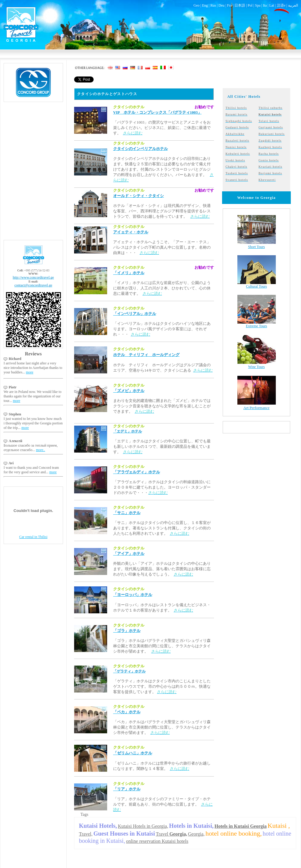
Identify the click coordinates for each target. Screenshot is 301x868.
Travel (171, 834)
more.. (41, 450)
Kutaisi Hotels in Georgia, (143, 826)
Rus (213, 5)
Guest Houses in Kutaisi (124, 834)
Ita (265, 5)
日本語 (240, 5)
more (30, 372)
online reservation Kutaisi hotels (157, 841)
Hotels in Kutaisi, (191, 826)
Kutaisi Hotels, (98, 826)
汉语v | (282, 5)
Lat (272, 5)
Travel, (86, 834)
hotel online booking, (234, 833)
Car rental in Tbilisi (33, 537)
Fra (229, 5)
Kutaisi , (279, 826)
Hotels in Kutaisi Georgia (241, 826)
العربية (293, 5)
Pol (250, 5)
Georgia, (196, 834)
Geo (197, 5)
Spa (258, 5)
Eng (205, 5)
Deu (221, 5)
